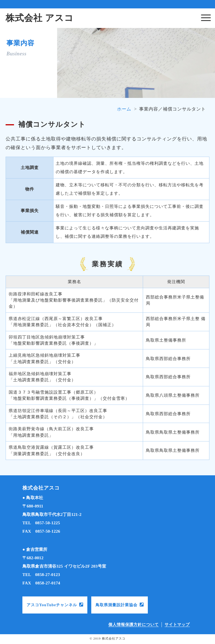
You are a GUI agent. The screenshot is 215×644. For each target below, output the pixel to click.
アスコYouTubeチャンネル (52, 605)
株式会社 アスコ (40, 18)
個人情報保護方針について (134, 625)
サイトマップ (177, 625)
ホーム (124, 109)
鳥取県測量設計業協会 (116, 605)
